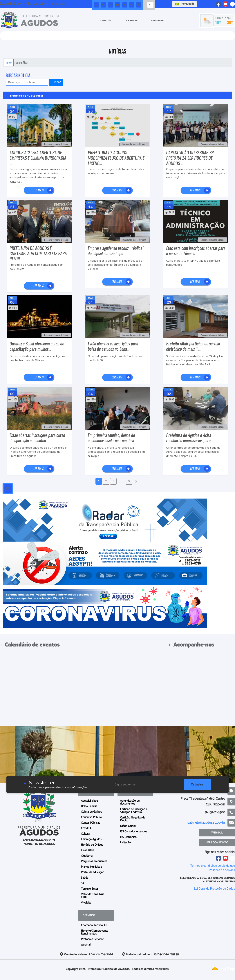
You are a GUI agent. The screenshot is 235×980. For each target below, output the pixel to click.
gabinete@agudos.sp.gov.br (206, 823)
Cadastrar (197, 784)
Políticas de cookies (222, 870)
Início (9, 63)
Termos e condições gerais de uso (213, 866)
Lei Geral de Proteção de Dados (215, 889)
